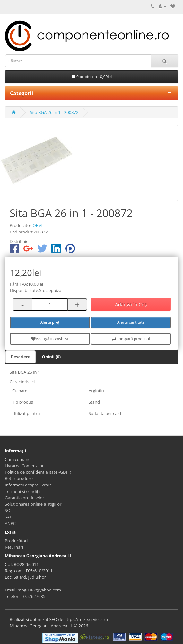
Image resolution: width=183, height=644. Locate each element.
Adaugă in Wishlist (50, 339)
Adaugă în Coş (131, 304)
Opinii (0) (52, 357)
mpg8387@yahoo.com (39, 590)
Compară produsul (131, 339)
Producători (16, 541)
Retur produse (19, 478)
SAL (8, 517)
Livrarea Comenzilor (24, 466)
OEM (37, 225)
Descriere (21, 357)
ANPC (10, 523)
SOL (9, 510)
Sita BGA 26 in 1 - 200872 (54, 112)
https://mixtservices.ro (86, 619)
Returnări (14, 547)
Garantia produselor (25, 498)
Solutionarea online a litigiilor (33, 504)
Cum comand (18, 459)
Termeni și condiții (23, 491)
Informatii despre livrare (28, 485)
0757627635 (33, 596)
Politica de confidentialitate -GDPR (38, 472)
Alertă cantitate (131, 322)
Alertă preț (50, 322)
